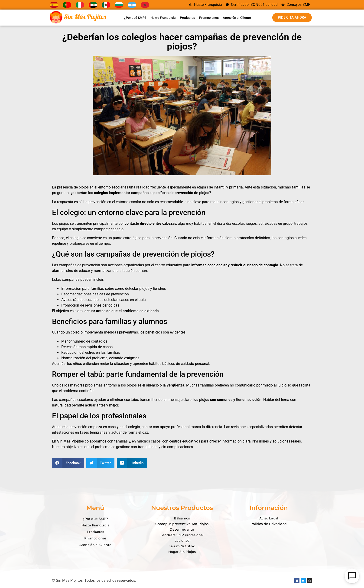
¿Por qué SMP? (135, 18)
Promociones (209, 18)
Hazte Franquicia (163, 18)
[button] (68, 463)
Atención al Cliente (237, 18)
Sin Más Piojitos (70, 441)
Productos (187, 18)
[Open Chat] (352, 576)
